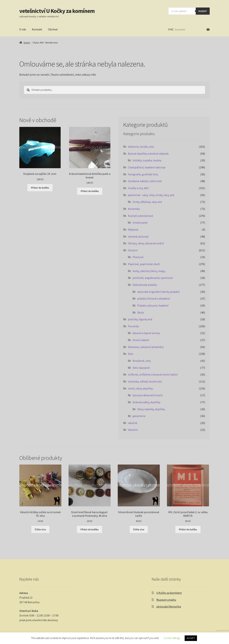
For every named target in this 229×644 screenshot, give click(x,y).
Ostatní (133, 250)
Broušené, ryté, (142, 361)
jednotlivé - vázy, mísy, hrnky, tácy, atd (151, 195)
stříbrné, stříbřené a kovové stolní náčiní (153, 374)
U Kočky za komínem (169, 593)
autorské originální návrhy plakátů (158, 292)
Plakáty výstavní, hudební (153, 305)
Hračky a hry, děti (138, 188)
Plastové (138, 257)
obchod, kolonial (138, 236)
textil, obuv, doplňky (140, 388)
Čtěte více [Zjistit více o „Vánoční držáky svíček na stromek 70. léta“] (40, 529)
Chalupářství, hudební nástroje (147, 167)
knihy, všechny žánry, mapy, (149, 271)
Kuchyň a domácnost (141, 216)
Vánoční (133, 430)
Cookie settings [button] (172, 638)
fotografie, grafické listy (143, 174)
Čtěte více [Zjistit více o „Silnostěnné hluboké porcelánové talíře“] (139, 529)
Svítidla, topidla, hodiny (147, 160)
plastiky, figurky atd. (140, 319)
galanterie (139, 416)
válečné (133, 423)
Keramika (134, 209)
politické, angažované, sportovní (153, 278)
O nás (23, 29)
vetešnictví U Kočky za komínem (57, 11)
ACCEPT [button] (191, 638)
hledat (203, 11)
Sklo (131, 354)
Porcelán (133, 326)
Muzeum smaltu (166, 600)
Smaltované (140, 223)
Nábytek (133, 230)
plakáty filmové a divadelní (154, 298)
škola (141, 312)
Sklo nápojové (141, 368)
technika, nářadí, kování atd (145, 381)
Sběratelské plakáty (145, 285)
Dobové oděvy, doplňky (146, 402)
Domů (27, 43)
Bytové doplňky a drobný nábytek (148, 154)
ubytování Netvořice (169, 606)
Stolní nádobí (141, 340)
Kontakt (37, 29)
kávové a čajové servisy (146, 333)
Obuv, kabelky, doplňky (151, 409)
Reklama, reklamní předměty (146, 347)
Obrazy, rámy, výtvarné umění (146, 243)
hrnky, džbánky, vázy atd (147, 202)
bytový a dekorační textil (148, 395)
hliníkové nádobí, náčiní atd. (145, 181)
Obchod (53, 29)
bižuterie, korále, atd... (141, 147)
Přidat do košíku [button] (40, 188)
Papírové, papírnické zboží (144, 264)
